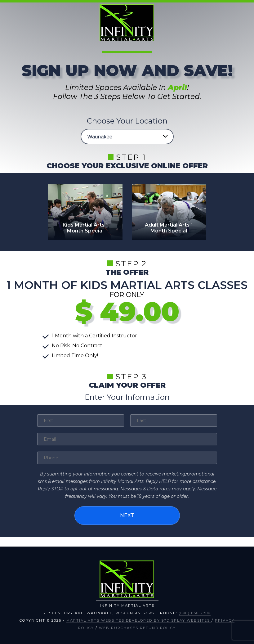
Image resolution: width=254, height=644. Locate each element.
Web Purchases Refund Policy (137, 628)
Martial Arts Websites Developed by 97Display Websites (139, 620)
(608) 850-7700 (195, 613)
